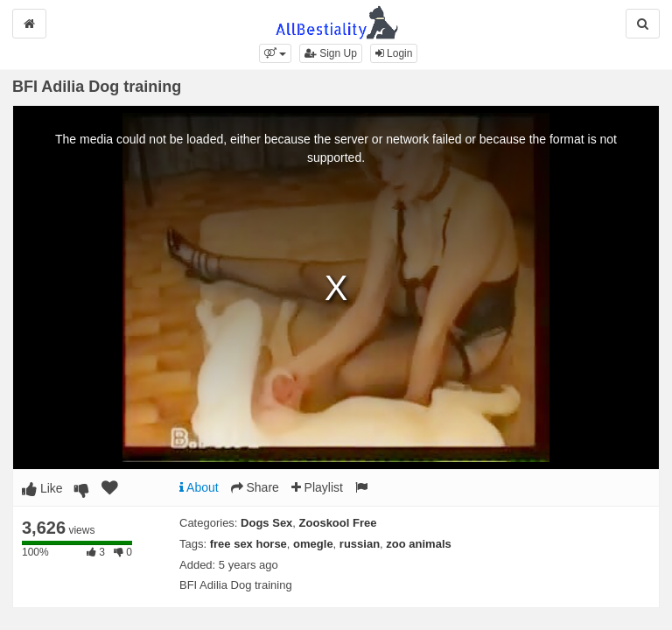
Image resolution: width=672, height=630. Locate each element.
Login (394, 53)
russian (360, 544)
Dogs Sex (266, 523)
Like (42, 488)
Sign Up (331, 53)
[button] (275, 53)
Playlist (317, 487)
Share (255, 487)
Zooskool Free (338, 523)
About (199, 487)
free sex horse (248, 544)
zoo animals (418, 544)
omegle (313, 544)
